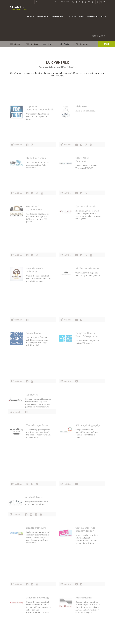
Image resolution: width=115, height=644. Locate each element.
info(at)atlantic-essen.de (19, 599)
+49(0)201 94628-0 (45, 584)
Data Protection (69, 586)
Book (106, 44)
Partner (66, 600)
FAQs (89, 600)
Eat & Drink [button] (73, 17)
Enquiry (42, 593)
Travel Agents (93, 590)
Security (91, 596)
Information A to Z (94, 598)
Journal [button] (103, 17)
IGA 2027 (91, 584)
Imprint (66, 584)
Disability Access (94, 594)
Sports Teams (92, 588)
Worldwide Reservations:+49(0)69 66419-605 (47, 598)
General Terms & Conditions (69, 593)
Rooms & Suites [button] (44, 17)
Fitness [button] (82, 17)
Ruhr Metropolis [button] (92, 17)
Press (65, 598)
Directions (39, 2)
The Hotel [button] (31, 17)
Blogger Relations (94, 592)
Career (65, 596)
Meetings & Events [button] (59, 17)
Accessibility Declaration (68, 589)
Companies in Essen (95, 603)
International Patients (96, 586)
